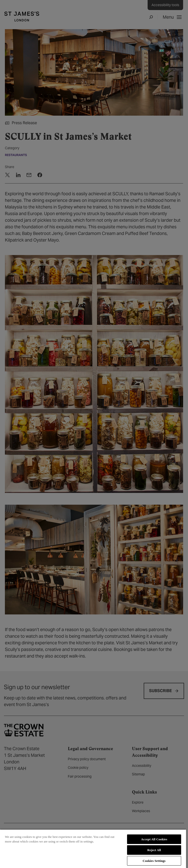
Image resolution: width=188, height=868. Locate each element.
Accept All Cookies (154, 839)
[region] (93, 849)
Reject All (154, 850)
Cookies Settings (154, 861)
